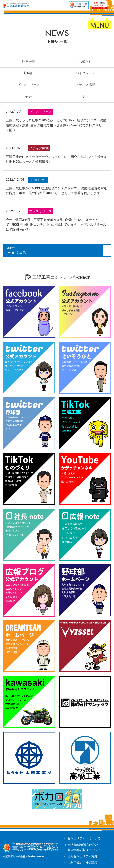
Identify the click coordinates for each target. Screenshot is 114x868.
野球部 (28, 73)
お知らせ (85, 61)
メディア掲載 (85, 85)
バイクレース (85, 73)
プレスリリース (28, 85)
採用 (85, 96)
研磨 (29, 96)
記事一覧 (29, 61)
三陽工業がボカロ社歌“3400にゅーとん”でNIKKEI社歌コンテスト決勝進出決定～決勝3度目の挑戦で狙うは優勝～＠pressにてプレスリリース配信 (56, 125)
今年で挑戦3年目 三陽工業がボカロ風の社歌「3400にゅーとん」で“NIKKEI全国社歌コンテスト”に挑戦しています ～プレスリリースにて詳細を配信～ (56, 225)
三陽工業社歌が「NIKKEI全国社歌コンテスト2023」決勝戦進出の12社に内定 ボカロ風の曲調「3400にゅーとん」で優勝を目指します (56, 191)
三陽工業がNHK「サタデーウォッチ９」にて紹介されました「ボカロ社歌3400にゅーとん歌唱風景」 (56, 159)
